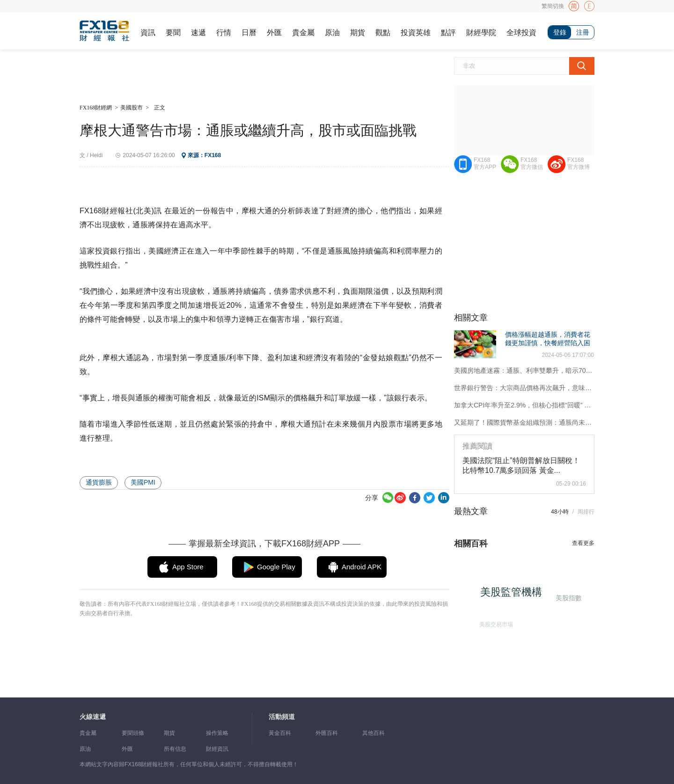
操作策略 (217, 733)
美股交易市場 (494, 623)
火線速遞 (93, 717)
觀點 (383, 33)
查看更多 (583, 543)
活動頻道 (282, 717)
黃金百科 (280, 733)
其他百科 (374, 733)
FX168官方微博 (579, 163)
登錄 (560, 32)
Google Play (276, 567)
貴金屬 (303, 33)
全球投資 (521, 33)
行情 (224, 33)
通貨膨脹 (99, 482)
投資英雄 (416, 33)
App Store (188, 567)
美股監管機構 (514, 595)
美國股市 (132, 108)
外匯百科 (327, 733)
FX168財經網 (96, 108)
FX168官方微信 (532, 163)
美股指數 (568, 597)
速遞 (198, 33)
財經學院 (481, 33)
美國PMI (143, 482)
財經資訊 (217, 749)
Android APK (362, 567)
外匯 (274, 33)
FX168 (213, 155)
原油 (332, 33)
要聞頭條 (133, 733)
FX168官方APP (485, 163)
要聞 (173, 33)
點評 (448, 33)
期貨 (358, 33)
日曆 (249, 33)
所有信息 (175, 749)
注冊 (583, 32)
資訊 (148, 33)
